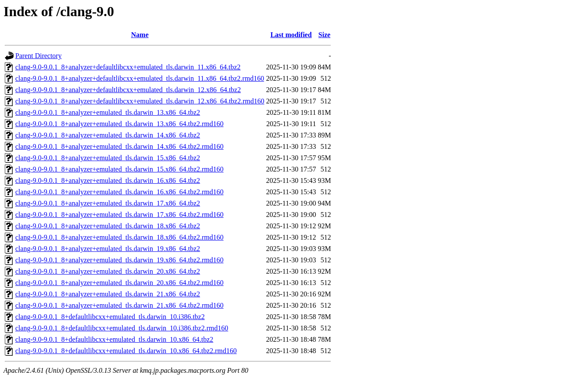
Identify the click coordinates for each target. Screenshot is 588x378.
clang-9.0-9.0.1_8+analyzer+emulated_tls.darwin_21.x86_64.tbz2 (108, 294)
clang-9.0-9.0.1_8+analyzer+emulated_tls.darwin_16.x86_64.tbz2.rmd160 (119, 192)
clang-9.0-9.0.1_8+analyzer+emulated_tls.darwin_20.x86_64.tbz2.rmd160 (119, 283)
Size (324, 35)
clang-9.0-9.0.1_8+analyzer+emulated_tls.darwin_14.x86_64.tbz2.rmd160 (119, 146)
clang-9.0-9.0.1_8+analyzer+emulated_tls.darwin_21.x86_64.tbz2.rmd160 (119, 305)
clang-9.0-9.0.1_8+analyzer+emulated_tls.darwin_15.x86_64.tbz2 (108, 158)
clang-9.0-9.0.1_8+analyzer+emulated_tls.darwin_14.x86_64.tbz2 (108, 135)
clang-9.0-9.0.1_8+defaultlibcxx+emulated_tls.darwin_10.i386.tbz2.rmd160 (122, 328)
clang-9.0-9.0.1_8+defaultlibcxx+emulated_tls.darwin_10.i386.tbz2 (110, 317)
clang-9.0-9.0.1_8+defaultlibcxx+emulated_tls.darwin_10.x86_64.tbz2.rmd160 (126, 351)
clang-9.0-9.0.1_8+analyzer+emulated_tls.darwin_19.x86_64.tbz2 (108, 249)
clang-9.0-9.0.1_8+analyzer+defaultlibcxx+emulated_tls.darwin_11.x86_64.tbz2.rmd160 (140, 78)
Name (140, 35)
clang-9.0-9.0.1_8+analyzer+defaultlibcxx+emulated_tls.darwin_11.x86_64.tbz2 (128, 67)
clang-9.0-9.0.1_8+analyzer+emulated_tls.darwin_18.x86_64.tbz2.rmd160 (119, 237)
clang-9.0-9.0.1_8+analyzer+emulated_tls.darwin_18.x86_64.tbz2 (108, 226)
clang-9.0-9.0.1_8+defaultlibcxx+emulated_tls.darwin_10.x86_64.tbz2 (114, 339)
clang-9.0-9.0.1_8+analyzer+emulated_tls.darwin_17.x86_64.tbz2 (108, 203)
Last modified (291, 35)
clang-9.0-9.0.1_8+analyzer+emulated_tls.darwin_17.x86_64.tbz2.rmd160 (119, 215)
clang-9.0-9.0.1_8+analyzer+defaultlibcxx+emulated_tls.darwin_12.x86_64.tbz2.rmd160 (140, 101)
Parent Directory (38, 56)
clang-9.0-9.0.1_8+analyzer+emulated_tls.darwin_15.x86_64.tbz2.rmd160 (119, 169)
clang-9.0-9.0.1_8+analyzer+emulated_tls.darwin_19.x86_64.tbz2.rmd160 (119, 260)
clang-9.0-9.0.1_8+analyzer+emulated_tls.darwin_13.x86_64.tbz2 (108, 112)
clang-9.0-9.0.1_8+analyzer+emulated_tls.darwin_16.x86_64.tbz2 (108, 180)
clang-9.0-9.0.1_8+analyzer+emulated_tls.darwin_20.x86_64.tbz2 (108, 271)
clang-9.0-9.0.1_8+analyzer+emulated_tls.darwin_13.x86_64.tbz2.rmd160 (119, 124)
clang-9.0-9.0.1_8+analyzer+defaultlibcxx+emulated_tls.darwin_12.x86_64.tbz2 (128, 90)
